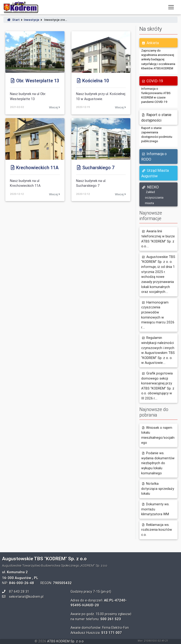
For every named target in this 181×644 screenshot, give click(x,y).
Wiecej (54, 107)
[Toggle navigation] (171, 7)
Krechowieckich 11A (34, 167)
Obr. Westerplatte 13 (35, 81)
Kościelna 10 (92, 81)
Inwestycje (32, 20)
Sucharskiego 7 (95, 167)
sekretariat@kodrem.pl (26, 597)
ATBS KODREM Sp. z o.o (65, 641)
